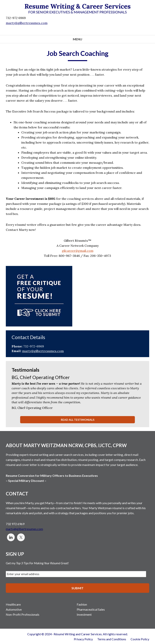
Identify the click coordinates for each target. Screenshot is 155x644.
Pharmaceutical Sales (91, 609)
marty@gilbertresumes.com (27, 23)
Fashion (82, 604)
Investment (84, 614)
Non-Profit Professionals (23, 614)
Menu (77, 39)
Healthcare (13, 604)
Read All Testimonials (78, 420)
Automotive (14, 609)
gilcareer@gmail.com (78, 251)
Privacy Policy (83, 639)
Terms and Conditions (112, 639)
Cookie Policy (140, 639)
